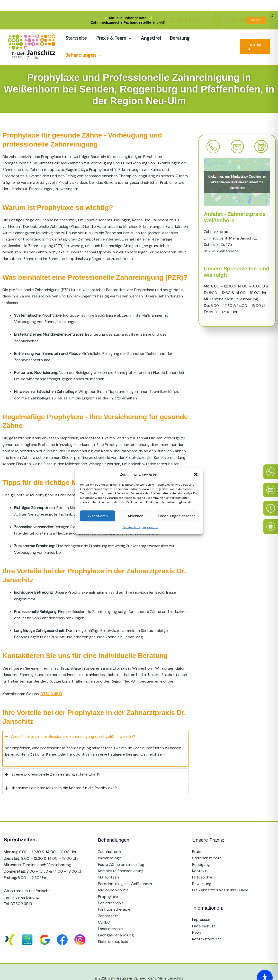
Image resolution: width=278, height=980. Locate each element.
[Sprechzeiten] (271, 497)
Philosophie (202, 864)
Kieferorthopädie (113, 929)
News (197, 920)
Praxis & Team (114, 25)
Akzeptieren (98, 505)
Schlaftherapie (111, 890)
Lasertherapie (110, 916)
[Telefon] (271, 461)
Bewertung (202, 871)
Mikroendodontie (113, 877)
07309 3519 (21, 891)
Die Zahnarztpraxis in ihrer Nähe (220, 877)
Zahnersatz (108, 903)
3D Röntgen (108, 864)
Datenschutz (131, 517)
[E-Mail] (271, 479)
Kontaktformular (207, 926)
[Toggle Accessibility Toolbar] (265, 967)
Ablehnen (135, 505)
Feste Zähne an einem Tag (121, 851)
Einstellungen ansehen (177, 505)
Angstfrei (150, 25)
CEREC (104, 909)
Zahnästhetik (110, 839)
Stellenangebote (207, 845)
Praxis (197, 839)
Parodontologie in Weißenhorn (125, 871)
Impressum (150, 517)
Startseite (76, 25)
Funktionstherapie (114, 896)
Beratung (179, 25)
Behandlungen (83, 42)
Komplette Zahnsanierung (121, 858)
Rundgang (201, 851)
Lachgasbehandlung (116, 922)
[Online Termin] (271, 516)
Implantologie (110, 845)
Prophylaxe (108, 883)
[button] (196, 463)
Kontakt (199, 858)
